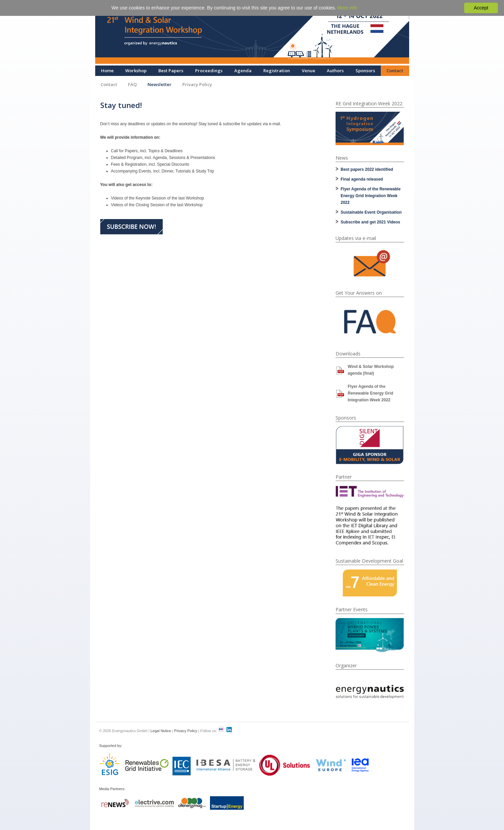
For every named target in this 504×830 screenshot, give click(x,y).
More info (347, 8)
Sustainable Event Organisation (371, 212)
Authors (335, 71)
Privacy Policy (197, 84)
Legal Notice (161, 731)
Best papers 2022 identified (367, 169)
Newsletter (160, 84)
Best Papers (171, 71)
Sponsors (365, 71)
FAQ (132, 84)
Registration (277, 71)
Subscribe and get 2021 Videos (370, 222)
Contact (395, 71)
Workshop (136, 71)
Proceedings (209, 71)
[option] (370, 128)
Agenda (243, 71)
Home (107, 71)
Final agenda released (362, 179)
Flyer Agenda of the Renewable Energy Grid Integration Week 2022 (371, 196)
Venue (309, 71)
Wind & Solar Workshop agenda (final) (371, 370)
